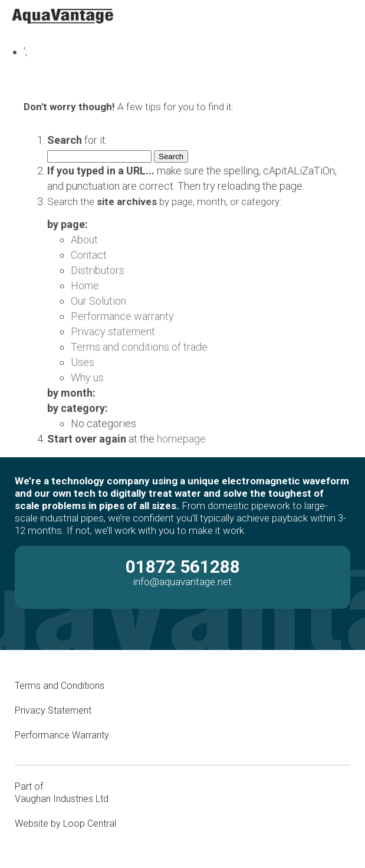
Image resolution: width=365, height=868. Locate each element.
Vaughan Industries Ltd (62, 799)
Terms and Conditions (60, 686)
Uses (83, 362)
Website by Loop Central (65, 824)
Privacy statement (113, 331)
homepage (181, 439)
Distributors (98, 270)
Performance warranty (122, 316)
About (84, 240)
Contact (89, 255)
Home (85, 286)
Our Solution (98, 301)
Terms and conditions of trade (139, 347)
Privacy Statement (53, 710)
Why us (87, 377)
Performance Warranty (63, 735)
